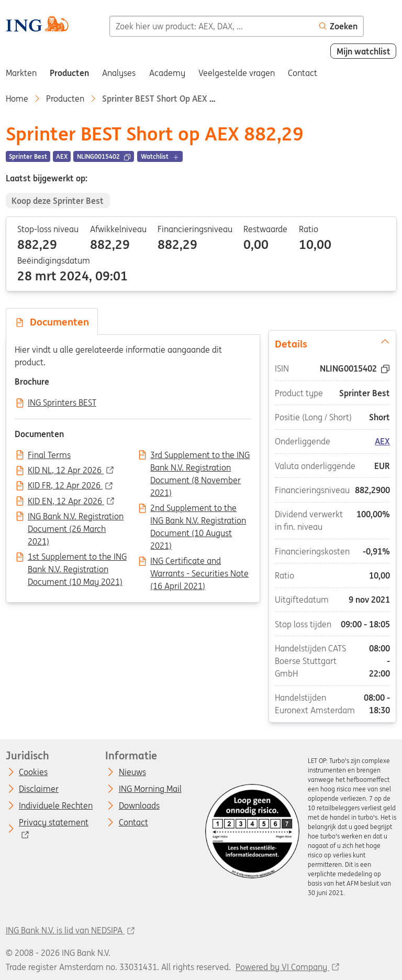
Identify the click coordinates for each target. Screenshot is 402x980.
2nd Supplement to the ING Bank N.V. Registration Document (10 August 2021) (198, 509)
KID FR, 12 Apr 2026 (65, 486)
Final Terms (49, 455)
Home (17, 99)
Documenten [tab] (52, 322)
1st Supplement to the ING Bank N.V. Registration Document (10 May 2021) (77, 558)
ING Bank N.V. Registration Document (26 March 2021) (76, 517)
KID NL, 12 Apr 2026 (66, 471)
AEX (383, 441)
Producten (65, 99)
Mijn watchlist (364, 51)
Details (333, 343)
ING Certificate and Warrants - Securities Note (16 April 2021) (199, 562)
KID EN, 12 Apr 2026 (66, 502)
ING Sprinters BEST (62, 403)
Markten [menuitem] (21, 73)
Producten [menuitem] (69, 73)
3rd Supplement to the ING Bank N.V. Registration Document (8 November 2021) (200, 456)
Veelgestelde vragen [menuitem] (237, 73)
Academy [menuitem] (167, 73)
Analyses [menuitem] (119, 73)
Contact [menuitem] (303, 73)
